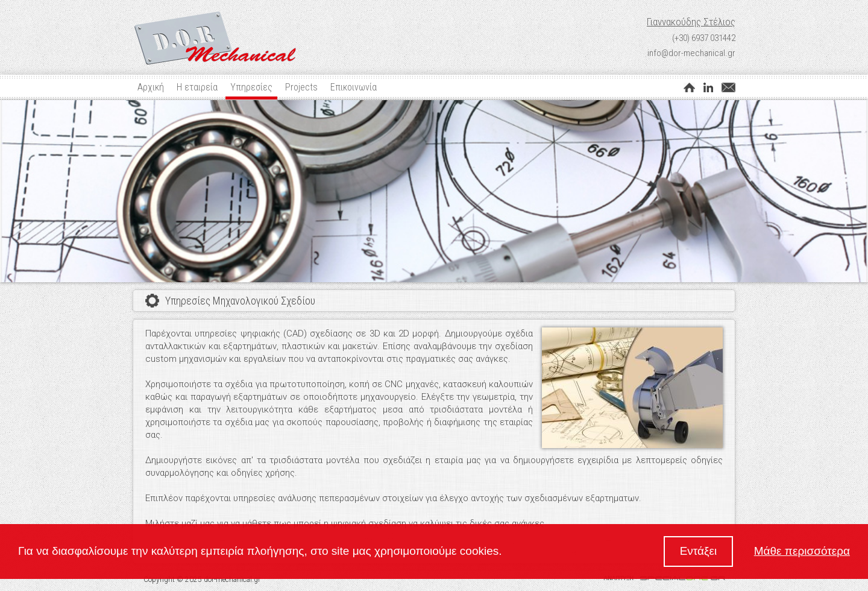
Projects (301, 87)
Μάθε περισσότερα (802, 551)
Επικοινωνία (354, 87)
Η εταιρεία (197, 87)
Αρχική (151, 87)
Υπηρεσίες (251, 87)
